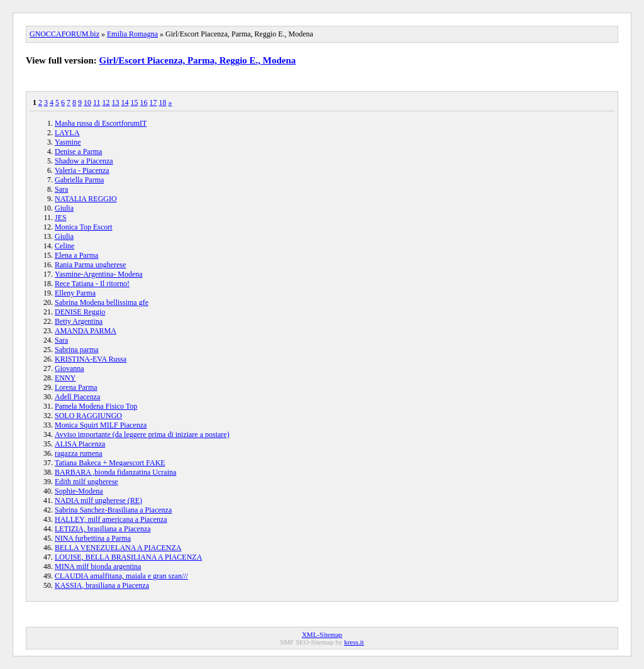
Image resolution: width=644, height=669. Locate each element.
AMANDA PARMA (86, 331)
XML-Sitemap (322, 634)
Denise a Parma (78, 152)
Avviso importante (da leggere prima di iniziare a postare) (142, 434)
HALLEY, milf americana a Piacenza (111, 519)
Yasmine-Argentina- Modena (99, 274)
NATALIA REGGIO (86, 199)
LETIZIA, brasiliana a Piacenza (103, 529)
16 (144, 102)
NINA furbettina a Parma (93, 538)
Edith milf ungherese (86, 482)
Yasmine (68, 142)
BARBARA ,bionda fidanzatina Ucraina (115, 472)
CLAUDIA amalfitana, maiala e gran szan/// (121, 576)
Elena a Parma (76, 255)
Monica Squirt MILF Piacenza (101, 425)
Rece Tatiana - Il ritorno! (92, 284)
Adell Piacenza (77, 397)
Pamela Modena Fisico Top (96, 406)
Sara (61, 189)
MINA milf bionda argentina (98, 567)
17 (153, 102)
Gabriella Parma (79, 180)
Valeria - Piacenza (82, 170)
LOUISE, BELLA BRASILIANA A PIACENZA (128, 557)
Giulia (64, 208)
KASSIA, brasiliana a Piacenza (102, 585)
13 (116, 102)
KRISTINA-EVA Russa (91, 359)
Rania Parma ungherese (90, 265)
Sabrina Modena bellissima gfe (102, 302)
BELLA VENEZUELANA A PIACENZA (118, 548)
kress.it (354, 642)
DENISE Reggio (80, 312)
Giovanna (69, 368)
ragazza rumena (79, 453)
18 (163, 102)
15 (135, 102)
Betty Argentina (79, 321)
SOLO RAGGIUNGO (88, 416)
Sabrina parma (77, 350)
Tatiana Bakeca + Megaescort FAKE (110, 463)
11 (97, 102)
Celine (64, 246)
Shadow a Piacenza (84, 161)
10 (87, 102)
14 (125, 102)
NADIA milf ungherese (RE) (98, 500)
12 (106, 102)
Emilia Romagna (132, 34)
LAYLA (67, 133)
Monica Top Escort (84, 227)
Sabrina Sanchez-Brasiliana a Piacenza (113, 510)
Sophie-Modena (79, 491)
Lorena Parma (76, 387)
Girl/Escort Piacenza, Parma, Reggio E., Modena (198, 60)
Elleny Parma (75, 293)
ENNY (65, 378)
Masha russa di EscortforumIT (101, 123)
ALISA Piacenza (80, 444)
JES (61, 218)
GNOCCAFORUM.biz (64, 34)
